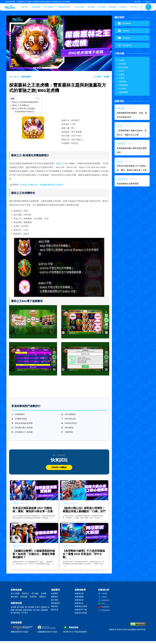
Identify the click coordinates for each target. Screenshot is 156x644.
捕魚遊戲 (112, 7)
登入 (148, 7)
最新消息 (24, 7)
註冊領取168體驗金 (59, 470)
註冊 (141, 7)
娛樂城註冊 (79, 596)
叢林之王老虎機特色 (21, 105)
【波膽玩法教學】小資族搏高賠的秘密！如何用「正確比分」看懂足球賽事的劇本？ (34, 556)
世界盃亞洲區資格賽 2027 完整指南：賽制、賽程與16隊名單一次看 (33, 512)
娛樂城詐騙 (121, 144)
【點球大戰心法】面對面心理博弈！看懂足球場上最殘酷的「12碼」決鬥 (84, 512)
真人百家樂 (80, 7)
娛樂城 (122, 74)
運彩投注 (25, 596)
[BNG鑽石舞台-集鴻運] (23, 429)
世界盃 (16, 506)
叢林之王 (60, 163)
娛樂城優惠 (36, 7)
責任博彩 (55, 602)
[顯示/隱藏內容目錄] (37, 98)
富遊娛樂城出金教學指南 (128, 184)
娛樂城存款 (79, 602)
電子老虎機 (123, 67)
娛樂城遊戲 (26, 77)
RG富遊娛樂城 (10, 2)
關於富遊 (55, 612)
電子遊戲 (102, 7)
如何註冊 (138, 2)
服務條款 (55, 599)
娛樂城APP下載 (81, 612)
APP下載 (133, 7)
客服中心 (148, 2)
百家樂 (122, 78)
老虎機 (106, 77)
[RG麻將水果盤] (20, 419)
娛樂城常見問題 (81, 615)
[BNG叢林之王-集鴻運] (23, 434)
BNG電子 (98, 77)
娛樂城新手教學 (122, 179)
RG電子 (122, 71)
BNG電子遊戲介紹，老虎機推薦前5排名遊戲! (41, 185)
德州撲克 (17, 615)
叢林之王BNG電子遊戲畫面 (24, 108)
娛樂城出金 (79, 606)
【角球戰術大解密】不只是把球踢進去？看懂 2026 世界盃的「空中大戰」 (84, 556)
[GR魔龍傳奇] (19, 415)
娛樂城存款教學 (64, 7)
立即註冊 (59, 387)
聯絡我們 (55, 609)
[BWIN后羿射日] (70, 424)
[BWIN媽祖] (68, 429)
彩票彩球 (123, 7)
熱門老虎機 (48, 7)
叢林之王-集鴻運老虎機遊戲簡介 (26, 102)
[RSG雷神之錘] (69, 419)
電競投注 (43, 599)
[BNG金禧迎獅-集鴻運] (23, 424)
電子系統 (122, 89)
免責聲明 (55, 596)
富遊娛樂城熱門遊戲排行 (25, 112)
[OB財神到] (68, 434)
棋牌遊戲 (91, 7)
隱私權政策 (55, 606)
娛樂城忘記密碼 (81, 609)
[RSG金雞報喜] (69, 415)
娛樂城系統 (123, 85)
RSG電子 (25, 615)
